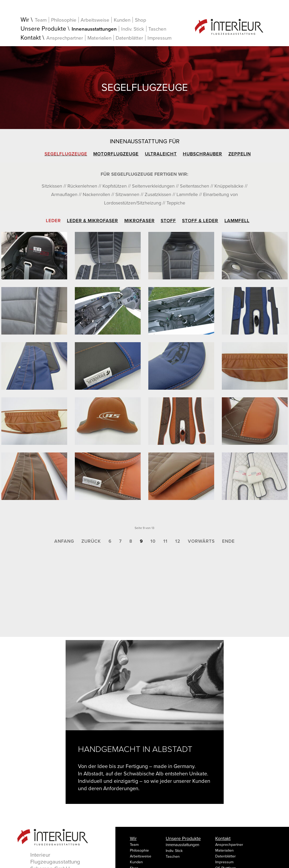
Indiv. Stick (133, 29)
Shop (141, 20)
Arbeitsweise (95, 20)
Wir (25, 20)
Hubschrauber (202, 154)
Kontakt (31, 38)
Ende (228, 541)
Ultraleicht (161, 154)
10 (153, 541)
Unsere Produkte (43, 29)
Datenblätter (129, 38)
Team (41, 20)
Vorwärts (201, 541)
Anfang (64, 541)
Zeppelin (240, 154)
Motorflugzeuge (116, 154)
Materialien (99, 38)
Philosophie (64, 20)
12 (178, 541)
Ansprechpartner (65, 38)
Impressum (160, 38)
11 (165, 541)
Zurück (91, 541)
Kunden (122, 20)
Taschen (157, 29)
